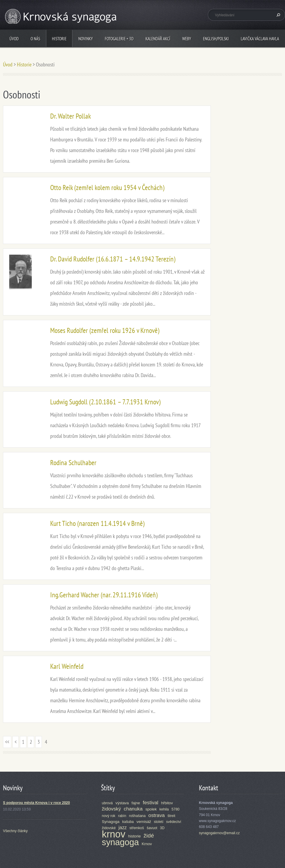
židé (149, 836)
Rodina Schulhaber (73, 463)
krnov (114, 834)
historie (135, 836)
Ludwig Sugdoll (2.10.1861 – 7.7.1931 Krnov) (105, 402)
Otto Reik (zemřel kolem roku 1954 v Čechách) (107, 188)
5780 (176, 809)
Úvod (14, 39)
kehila (164, 809)
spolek (151, 809)
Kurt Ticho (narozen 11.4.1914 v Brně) (97, 523)
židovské (109, 828)
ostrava (157, 815)
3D (162, 828)
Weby (187, 39)
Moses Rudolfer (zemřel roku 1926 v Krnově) (105, 330)
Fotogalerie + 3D (119, 39)
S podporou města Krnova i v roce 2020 (36, 803)
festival (151, 803)
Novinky (86, 39)
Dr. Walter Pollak (71, 116)
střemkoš (137, 828)
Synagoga (111, 822)
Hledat (278, 15)
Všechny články (15, 831)
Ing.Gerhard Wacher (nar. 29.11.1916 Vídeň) (104, 595)
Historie (59, 39)
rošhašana (137, 816)
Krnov (147, 844)
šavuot (152, 828)
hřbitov (167, 803)
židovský (111, 809)
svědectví (174, 822)
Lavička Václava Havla (260, 39)
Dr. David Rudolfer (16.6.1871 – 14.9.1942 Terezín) (113, 259)
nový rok (109, 816)
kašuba (128, 822)
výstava (122, 803)
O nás (35, 39)
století (159, 822)
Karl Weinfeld (67, 666)
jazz (123, 828)
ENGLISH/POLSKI (216, 39)
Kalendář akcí (158, 39)
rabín (122, 816)
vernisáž (144, 822)
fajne (136, 803)
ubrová (107, 803)
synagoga (120, 842)
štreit (171, 816)
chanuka (133, 809)
